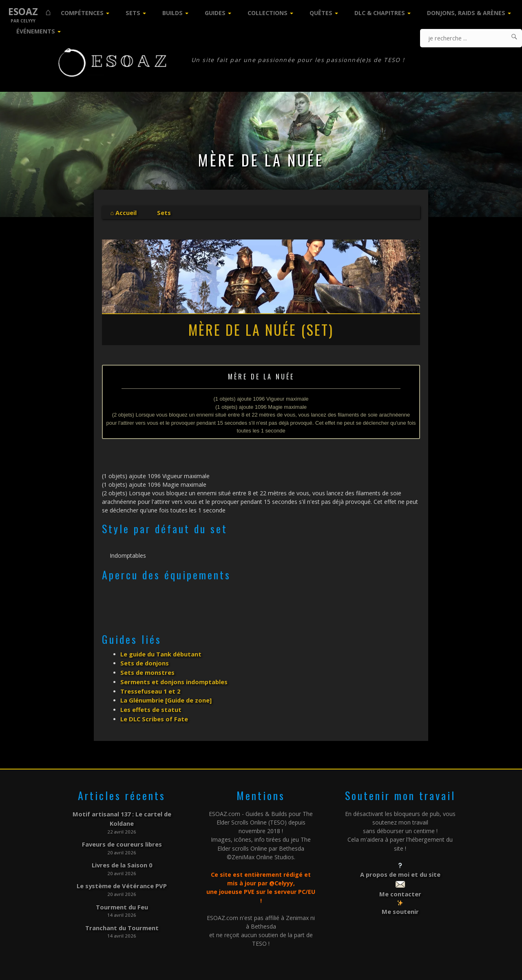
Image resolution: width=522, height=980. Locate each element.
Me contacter (400, 887)
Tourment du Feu (122, 888)
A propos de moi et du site (400, 868)
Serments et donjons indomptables (173, 679)
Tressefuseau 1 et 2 (150, 687)
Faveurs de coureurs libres (122, 828)
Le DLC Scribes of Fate (153, 713)
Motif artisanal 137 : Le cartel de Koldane (122, 808)
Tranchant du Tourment (122, 908)
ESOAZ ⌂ (30, 12)
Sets (133, 13)
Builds (173, 13)
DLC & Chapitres (380, 13)
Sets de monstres (147, 670)
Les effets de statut (150, 704)
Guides (215, 13)
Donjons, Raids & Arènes (466, 13)
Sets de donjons (144, 662)
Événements (36, 31)
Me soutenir (400, 904)
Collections (268, 13)
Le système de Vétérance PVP (122, 868)
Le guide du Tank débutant (160, 653)
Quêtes (321, 13)
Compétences (82, 13)
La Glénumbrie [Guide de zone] (165, 696)
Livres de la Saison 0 (122, 848)
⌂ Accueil (123, 212)
